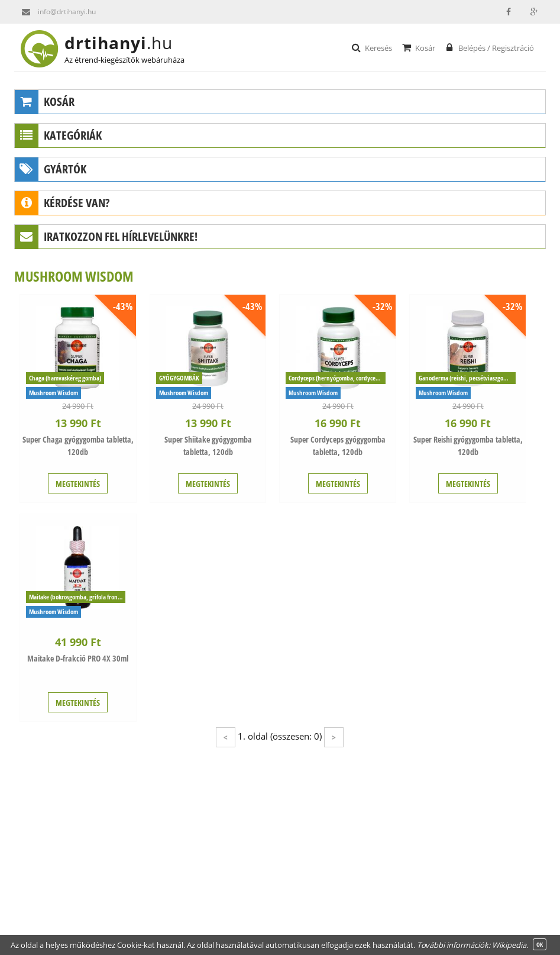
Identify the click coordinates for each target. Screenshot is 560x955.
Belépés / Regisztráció (489, 47)
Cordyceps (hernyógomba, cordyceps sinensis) (337, 378)
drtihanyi (128, 43)
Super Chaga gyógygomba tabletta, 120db (78, 446)
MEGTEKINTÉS (78, 484)
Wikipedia (509, 945)
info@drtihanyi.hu (55, 12)
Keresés (371, 47)
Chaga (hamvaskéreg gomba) (65, 378)
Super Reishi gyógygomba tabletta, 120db (468, 446)
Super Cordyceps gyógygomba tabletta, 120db (338, 446)
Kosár (418, 47)
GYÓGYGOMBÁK (179, 378)
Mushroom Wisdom (54, 393)
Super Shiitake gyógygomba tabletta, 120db (208, 446)
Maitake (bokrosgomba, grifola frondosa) (77, 597)
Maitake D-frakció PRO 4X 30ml (78, 658)
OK (540, 944)
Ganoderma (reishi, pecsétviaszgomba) (467, 378)
